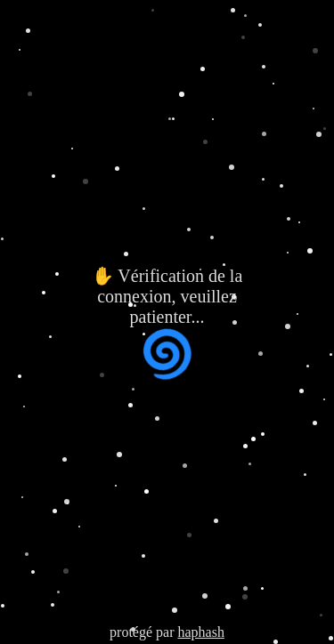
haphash (200, 632)
